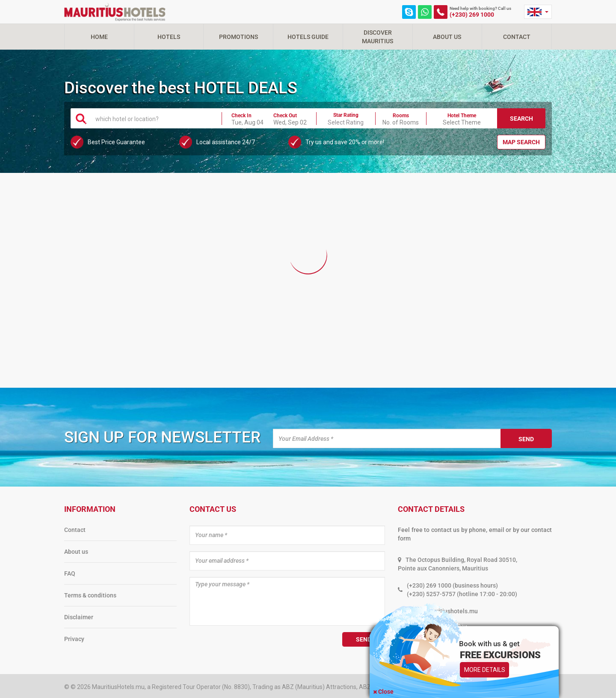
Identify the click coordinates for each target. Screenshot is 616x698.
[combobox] (154, 118)
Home (99, 37)
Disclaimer (79, 617)
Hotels (169, 37)
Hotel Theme (462, 116)
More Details (485, 670)
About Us (447, 37)
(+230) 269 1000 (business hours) (452, 585)
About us (76, 552)
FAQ (70, 573)
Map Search (521, 142)
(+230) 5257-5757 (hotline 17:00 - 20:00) (462, 594)
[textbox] (154, 119)
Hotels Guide (308, 37)
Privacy (74, 639)
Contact (517, 37)
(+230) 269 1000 (472, 15)
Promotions (238, 37)
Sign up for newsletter (162, 437)
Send (526, 439)
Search (521, 119)
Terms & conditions (90, 595)
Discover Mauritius (378, 37)
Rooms (401, 116)
